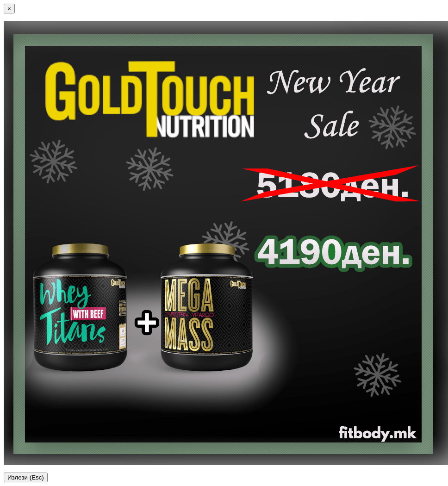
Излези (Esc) (26, 477)
